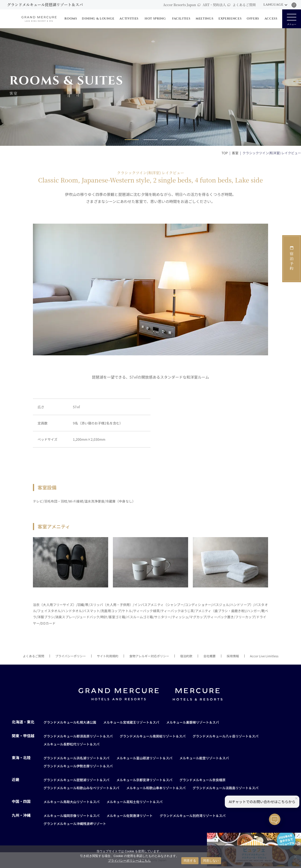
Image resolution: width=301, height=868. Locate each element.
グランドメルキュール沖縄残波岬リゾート (75, 824)
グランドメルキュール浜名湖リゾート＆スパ (76, 758)
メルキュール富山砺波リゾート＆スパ (144, 758)
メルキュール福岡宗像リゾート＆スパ (71, 816)
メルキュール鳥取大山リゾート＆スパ (71, 802)
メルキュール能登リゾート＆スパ (204, 758)
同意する (190, 861)
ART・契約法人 (214, 5)
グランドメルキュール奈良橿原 (202, 780)
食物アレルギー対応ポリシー (149, 656)
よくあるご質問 (244, 5)
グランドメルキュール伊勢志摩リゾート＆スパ (78, 766)
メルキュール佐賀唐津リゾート (130, 816)
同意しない (211, 861)
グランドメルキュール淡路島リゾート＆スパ (226, 788)
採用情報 (233, 656)
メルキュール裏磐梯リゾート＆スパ (193, 722)
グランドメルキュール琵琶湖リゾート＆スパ (76, 780)
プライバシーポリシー (71, 656)
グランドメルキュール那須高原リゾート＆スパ (78, 736)
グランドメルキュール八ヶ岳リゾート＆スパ (226, 736)
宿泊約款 (186, 656)
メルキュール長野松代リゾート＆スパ (71, 744)
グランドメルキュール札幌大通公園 (70, 722)
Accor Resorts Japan (179, 5)
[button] (132, 140)
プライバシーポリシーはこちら (129, 861)
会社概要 (210, 656)
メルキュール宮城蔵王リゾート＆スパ (131, 722)
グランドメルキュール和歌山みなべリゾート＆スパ (81, 788)
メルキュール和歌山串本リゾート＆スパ (156, 788)
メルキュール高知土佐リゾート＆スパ (135, 802)
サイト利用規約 (108, 656)
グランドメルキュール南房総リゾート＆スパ (153, 736)
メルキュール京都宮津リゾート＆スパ (144, 780)
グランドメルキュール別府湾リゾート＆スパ (193, 816)
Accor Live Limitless (264, 656)
